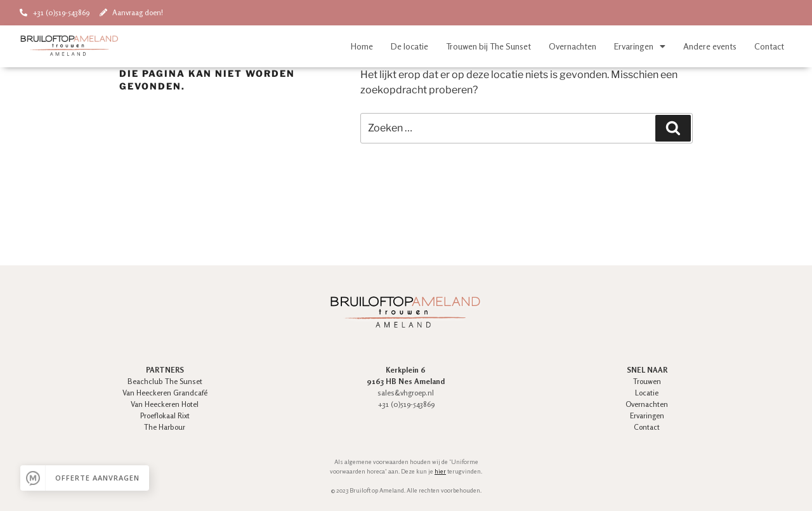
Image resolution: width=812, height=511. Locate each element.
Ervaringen (640, 46)
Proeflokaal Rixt (165, 415)
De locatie (409, 46)
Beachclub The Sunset (165, 381)
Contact (769, 46)
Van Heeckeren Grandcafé (165, 393)
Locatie (647, 393)
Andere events (710, 46)
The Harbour (165, 427)
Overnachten (573, 46)
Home (362, 46)
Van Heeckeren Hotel (165, 404)
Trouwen (647, 381)
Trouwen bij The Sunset (488, 46)
